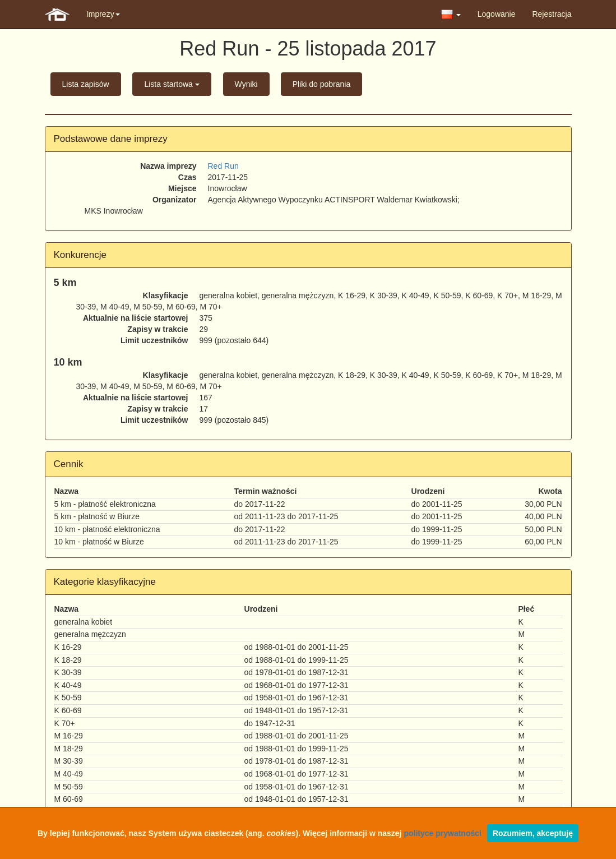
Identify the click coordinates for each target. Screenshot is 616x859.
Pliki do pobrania (322, 84)
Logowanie (497, 14)
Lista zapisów (86, 84)
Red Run (223, 166)
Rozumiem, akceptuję (533, 833)
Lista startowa (172, 84)
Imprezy (103, 14)
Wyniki (246, 84)
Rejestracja (552, 14)
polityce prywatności (442, 833)
